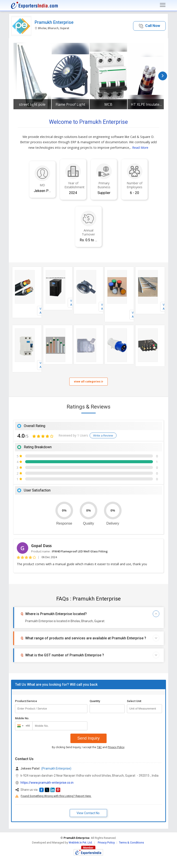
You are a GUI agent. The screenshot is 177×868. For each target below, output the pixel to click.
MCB (108, 104)
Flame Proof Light (70, 104)
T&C (99, 747)
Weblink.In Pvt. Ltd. (81, 843)
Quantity (95, 701)
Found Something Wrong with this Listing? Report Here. (56, 796)
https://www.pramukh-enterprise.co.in (47, 783)
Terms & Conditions (131, 843)
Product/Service (26, 701)
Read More (140, 148)
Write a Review (103, 435)
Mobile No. (22, 718)
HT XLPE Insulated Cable (146, 104)
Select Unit (134, 701)
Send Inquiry (88, 738)
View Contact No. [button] (88, 813)
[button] (149, 26)
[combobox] (23, 726)
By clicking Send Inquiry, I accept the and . (88, 747)
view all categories (88, 381)
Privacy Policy (116, 747)
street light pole (32, 104)
